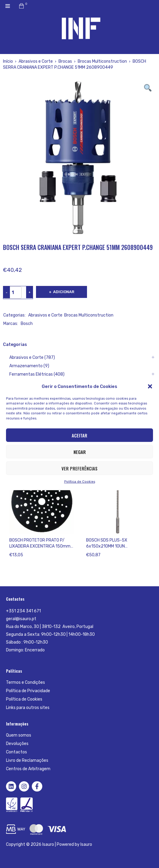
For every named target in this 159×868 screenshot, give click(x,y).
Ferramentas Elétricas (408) (37, 374)
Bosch (27, 324)
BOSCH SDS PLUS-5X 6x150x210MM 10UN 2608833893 (107, 546)
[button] (150, 386)
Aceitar (79, 435)
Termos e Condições (25, 682)
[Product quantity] (13, 293)
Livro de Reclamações (27, 760)
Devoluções (17, 744)
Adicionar (64, 292)
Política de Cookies (80, 482)
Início (8, 61)
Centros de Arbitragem (28, 769)
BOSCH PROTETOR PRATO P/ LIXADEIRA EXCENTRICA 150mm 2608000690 (40, 546)
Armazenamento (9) (29, 366)
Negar (80, 452)
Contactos (16, 752)
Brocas (65, 61)
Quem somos (19, 735)
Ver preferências (79, 468)
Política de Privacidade (28, 691)
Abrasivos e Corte (36, 61)
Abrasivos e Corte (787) (32, 357)
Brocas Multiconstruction (102, 61)
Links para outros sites (28, 708)
